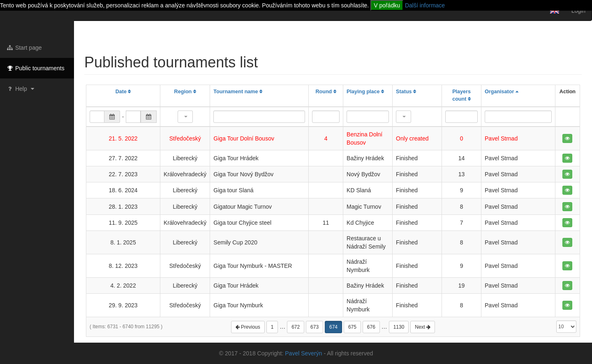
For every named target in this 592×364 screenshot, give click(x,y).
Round (326, 92)
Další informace (425, 5)
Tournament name (238, 92)
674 (333, 327)
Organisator (502, 92)
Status (406, 92)
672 (296, 327)
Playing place (365, 92)
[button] (185, 117)
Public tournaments (35, 68)
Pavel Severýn (303, 353)
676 (371, 327)
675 (352, 327)
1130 (399, 327)
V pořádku (387, 5)
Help (21, 89)
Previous (248, 327)
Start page (24, 48)
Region (185, 92)
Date (123, 92)
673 (314, 327)
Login (578, 11)
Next (423, 327)
